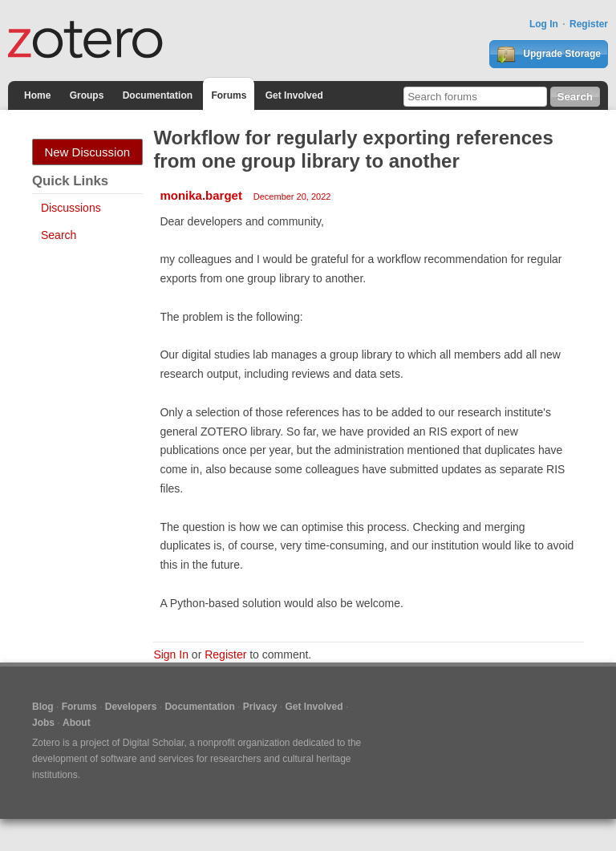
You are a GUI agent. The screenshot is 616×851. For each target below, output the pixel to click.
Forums (229, 95)
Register (589, 24)
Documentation (158, 95)
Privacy (260, 707)
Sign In (171, 654)
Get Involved (294, 95)
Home (37, 95)
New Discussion (87, 152)
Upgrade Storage (549, 55)
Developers (131, 707)
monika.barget (201, 195)
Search (59, 235)
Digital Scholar (154, 743)
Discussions (71, 208)
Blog (43, 707)
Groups (87, 95)
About (77, 723)
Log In (544, 24)
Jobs (43, 723)
